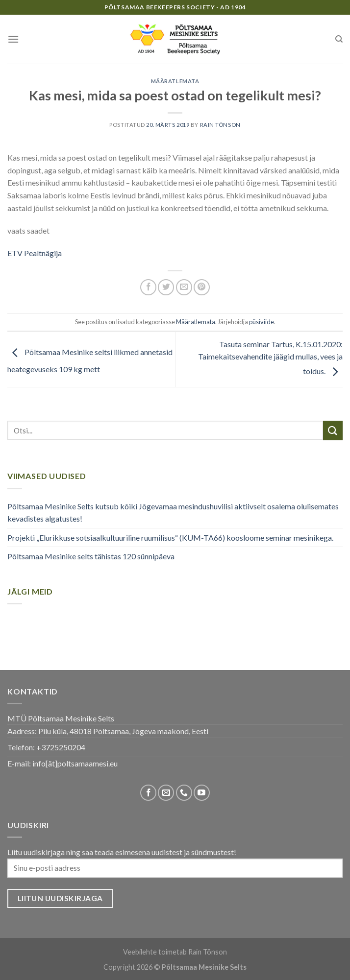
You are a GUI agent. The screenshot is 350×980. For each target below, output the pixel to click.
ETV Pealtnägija (35, 253)
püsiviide (262, 322)
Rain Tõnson (220, 125)
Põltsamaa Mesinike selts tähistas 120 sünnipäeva (91, 556)
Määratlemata (175, 81)
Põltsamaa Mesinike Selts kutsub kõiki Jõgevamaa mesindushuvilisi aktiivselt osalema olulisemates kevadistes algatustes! (173, 513)
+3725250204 (61, 747)
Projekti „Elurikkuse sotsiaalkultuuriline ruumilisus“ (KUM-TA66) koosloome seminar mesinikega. (170, 538)
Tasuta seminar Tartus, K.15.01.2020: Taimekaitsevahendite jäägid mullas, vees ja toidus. (270, 358)
